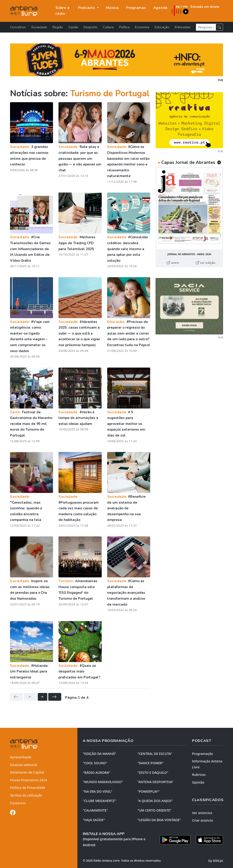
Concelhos (18, 27)
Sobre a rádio (62, 11)
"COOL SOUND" (95, 763)
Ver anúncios (202, 813)
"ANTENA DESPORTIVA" (155, 782)
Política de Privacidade (28, 788)
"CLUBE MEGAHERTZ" (99, 801)
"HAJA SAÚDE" (94, 820)
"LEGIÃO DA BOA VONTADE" (159, 820)
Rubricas (199, 775)
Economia (142, 27)
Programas (136, 8)
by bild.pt (216, 861)
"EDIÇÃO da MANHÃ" (99, 754)
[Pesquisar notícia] (206, 27)
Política (124, 27)
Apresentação (21, 757)
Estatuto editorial (24, 765)
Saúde (73, 27)
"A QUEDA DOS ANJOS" (155, 801)
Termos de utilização (26, 795)
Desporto (90, 27)
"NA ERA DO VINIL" (98, 791)
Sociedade (39, 27)
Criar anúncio (203, 820)
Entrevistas (183, 27)
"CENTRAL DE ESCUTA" (155, 754)
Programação (203, 754)
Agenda (161, 8)
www (173, 263)
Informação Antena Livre (207, 764)
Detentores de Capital (27, 772)
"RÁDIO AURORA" (96, 773)
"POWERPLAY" (148, 791)
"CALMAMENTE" (95, 810)
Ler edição (206, 263)
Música (112, 8)
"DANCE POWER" (151, 763)
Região (58, 27)
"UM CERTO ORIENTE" (154, 810)
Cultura (108, 27)
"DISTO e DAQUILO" (153, 773)
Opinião (198, 782)
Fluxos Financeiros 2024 (29, 780)
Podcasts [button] (87, 8)
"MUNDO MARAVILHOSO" (103, 782)
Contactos (18, 803)
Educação (162, 27)
